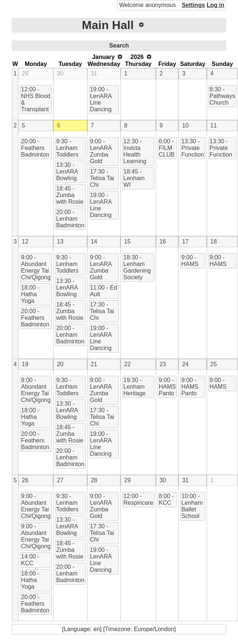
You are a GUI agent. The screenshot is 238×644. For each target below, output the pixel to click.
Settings (193, 5)
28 (94, 480)
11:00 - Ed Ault (104, 291)
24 (185, 364)
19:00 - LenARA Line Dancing (101, 99)
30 (60, 73)
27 (60, 480)
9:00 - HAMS (190, 261)
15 (127, 241)
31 (94, 73)
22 (127, 364)
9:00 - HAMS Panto (167, 387)
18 (214, 241)
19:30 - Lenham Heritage (134, 387)
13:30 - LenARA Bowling (67, 171)
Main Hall (108, 25)
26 (25, 480)
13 (60, 241)
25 (214, 364)
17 (185, 241)
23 (163, 364)
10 (185, 125)
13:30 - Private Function (192, 148)
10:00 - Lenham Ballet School (192, 506)
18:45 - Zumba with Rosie (70, 195)
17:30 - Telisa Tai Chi (102, 178)
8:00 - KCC (166, 499)
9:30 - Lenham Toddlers (67, 148)
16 (163, 241)
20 (60, 364)
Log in (215, 5)
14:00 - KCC (30, 560)
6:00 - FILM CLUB (167, 148)
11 (214, 125)
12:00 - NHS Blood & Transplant (36, 99)
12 (25, 241)
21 (94, 364)
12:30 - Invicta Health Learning (135, 151)
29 (25, 73)
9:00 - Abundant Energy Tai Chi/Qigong (36, 267)
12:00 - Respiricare (138, 499)
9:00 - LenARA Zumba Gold (101, 151)
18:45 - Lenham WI (134, 178)
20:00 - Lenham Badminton (70, 219)
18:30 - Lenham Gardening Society (137, 267)
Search (119, 45)
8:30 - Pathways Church (222, 96)
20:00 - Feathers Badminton (35, 148)
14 (94, 241)
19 (25, 364)
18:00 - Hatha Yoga (30, 294)
